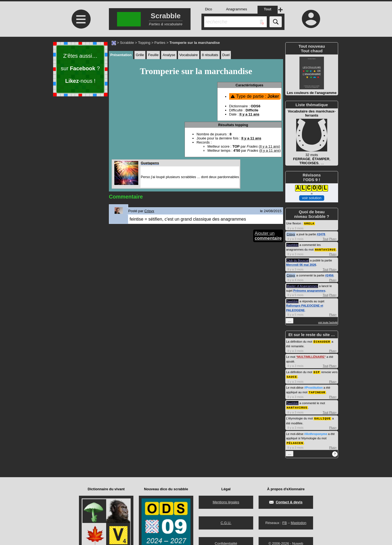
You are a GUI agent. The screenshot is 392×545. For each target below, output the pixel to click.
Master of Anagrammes (302, 285)
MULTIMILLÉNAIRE (311, 356)
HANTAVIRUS (325, 249)
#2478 (321, 234)
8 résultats (210, 55)
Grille (140, 55)
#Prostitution (314, 386)
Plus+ (333, 239)
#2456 (329, 275)
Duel (226, 55)
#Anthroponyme (316, 432)
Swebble (292, 245)
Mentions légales (226, 502)
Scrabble (127, 43)
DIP (317, 371)
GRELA (309, 223)
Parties (160, 43)
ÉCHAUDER (322, 341)
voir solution (312, 198)
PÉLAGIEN (295, 441)
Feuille (153, 55)
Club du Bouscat (298, 260)
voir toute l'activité (328, 322)
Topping (144, 43)
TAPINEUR (317, 391)
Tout (325, 239)
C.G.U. (226, 523)
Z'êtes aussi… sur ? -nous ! (80, 68)
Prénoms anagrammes (309, 290)
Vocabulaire (189, 55)
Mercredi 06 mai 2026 (301, 264)
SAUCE (292, 375)
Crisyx (291, 234)
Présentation (121, 55)
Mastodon (298, 523)
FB (285, 523)
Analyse (169, 55)
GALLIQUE (322, 416)
